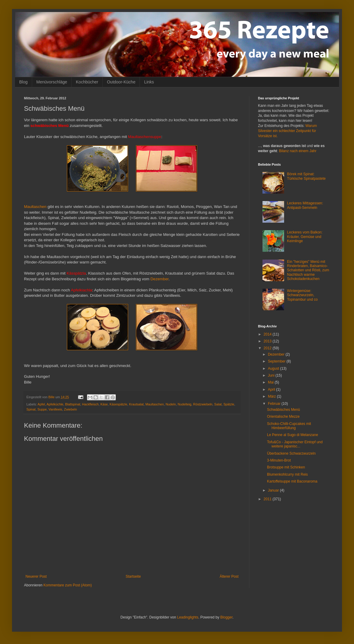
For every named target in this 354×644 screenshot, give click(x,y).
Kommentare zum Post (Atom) (68, 585)
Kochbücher (87, 82)
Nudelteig (184, 404)
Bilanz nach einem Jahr (298, 151)
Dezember (160, 279)
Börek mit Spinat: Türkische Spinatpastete (306, 176)
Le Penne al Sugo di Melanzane (292, 435)
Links (149, 82)
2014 (268, 334)
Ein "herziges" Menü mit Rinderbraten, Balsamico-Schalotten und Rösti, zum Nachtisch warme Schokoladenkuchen (308, 270)
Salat (218, 404)
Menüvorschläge (52, 82)
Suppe (42, 409)
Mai (271, 382)
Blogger (226, 617)
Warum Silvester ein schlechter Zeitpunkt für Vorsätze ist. (287, 131)
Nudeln (171, 404)
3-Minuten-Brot (279, 460)
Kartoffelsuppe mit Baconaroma (292, 481)
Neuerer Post (36, 576)
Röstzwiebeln (203, 404)
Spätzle (229, 404)
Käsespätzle (118, 404)
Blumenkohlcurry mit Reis (287, 474)
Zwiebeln (70, 409)
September (277, 361)
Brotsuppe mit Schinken (286, 467)
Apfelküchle (55, 404)
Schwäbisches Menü (283, 410)
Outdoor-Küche (121, 82)
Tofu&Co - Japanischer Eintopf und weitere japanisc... (295, 444)
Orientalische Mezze (283, 417)
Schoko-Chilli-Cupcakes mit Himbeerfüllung (289, 426)
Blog (23, 82)
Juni (272, 375)
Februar (275, 404)
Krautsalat (136, 404)
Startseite (133, 576)
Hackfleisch (90, 404)
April (272, 390)
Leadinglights (188, 617)
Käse (104, 404)
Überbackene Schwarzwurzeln (291, 453)
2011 (268, 499)
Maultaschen (35, 207)
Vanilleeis (55, 409)
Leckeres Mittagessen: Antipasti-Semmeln (305, 205)
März (272, 396)
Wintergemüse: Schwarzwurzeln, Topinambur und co (302, 295)
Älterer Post (229, 576)
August (274, 369)
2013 (268, 341)
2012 (268, 348)
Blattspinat (73, 404)
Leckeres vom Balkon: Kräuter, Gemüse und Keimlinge (305, 237)
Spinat (31, 409)
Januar (274, 490)
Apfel (41, 404)
